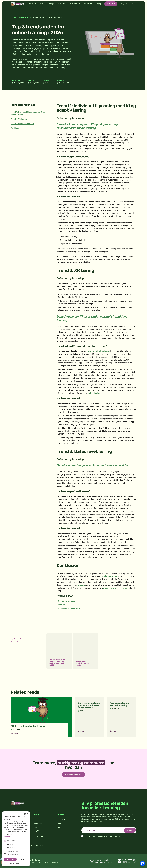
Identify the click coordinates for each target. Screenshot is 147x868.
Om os (36, 820)
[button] (16, 863)
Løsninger (51, 8)
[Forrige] (13, 640)
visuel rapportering (109, 576)
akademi (82, 585)
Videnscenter (89, 8)
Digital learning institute (69, 608)
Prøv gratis (111, 8)
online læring (94, 393)
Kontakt (59, 824)
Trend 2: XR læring (19, 119)
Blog (35, 827)
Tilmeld (130, 830)
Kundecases (62, 8)
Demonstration (75, 8)
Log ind (124, 8)
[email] (109, 830)
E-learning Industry (67, 601)
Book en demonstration (73, 774)
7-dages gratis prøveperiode (116, 588)
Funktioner (32, 8)
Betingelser (40, 845)
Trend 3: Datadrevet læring (22, 124)
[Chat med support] (142, 864)
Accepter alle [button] (10, 859)
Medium (62, 605)
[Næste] (19, 640)
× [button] (27, 814)
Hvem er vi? (38, 824)
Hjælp (99, 8)
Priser (41, 8)
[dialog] (16, 839)
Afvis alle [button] (23, 859)
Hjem (14, 17)
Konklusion (16, 128)
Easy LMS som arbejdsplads (39, 832)
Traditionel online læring (99, 351)
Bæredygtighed (39, 837)
